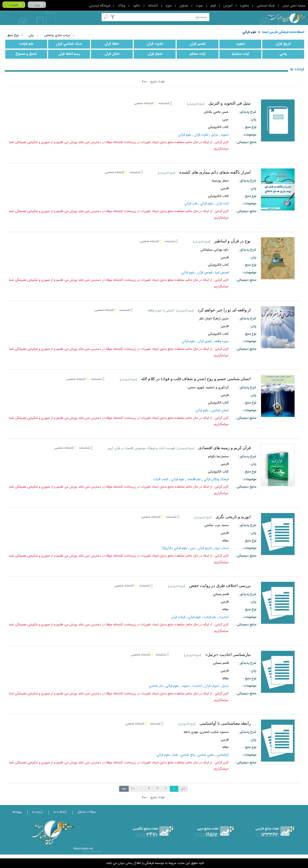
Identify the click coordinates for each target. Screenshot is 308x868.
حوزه (169, 6)
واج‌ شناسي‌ (187, 755)
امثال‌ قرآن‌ (112, 54)
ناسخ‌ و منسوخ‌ (26, 54)
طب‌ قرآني (191, 204)
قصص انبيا (222, 273)
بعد (124, 789)
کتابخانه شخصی (45, 17)
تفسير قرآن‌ (198, 44)
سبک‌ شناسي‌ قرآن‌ (69, 44)
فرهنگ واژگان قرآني (216, 479)
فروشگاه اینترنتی (99, 6)
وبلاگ (121, 6)
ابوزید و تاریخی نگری (233, 517)
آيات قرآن (222, 204)
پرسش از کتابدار (32, 17)
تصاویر (184, 6)
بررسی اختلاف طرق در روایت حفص (220, 586)
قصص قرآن (205, 273)
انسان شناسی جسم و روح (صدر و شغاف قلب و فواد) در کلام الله (196, 379)
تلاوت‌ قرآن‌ (155, 44)
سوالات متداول (87, 812)
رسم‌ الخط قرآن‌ (69, 54)
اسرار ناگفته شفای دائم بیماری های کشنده (215, 172)
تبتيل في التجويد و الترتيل (230, 103)
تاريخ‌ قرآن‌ (283, 44)
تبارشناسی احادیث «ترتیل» (228, 655)
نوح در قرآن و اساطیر (232, 241)
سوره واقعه (222, 341)
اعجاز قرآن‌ (155, 54)
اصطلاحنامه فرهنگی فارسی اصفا (283, 32)
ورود (37, 5)
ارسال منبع (19, 17)
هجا (175, 755)
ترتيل (225, 686)
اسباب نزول (221, 548)
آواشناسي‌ (223, 755)
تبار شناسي (156, 686)
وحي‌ (283, 54)
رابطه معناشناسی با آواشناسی (225, 723)
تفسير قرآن (205, 341)
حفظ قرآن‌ (112, 44)
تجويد (240, 44)
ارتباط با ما (60, 812)
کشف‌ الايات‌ (161, 479)
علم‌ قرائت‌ (26, 44)
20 (133, 789)
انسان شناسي (220, 410)
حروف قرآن (212, 686)
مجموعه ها (70, 17)
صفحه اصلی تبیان (294, 6)
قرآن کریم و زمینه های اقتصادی (225, 448)
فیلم (213, 6)
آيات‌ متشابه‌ (240, 54)
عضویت (14, 5)
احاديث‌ (224, 617)
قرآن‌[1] (167, 548)
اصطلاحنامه (83, 17)
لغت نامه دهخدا (6, 17)
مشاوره (245, 6)
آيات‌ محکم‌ (198, 54)
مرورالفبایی (57, 17)
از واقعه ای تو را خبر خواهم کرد (224, 310)
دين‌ (193, 548)
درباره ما (38, 812)
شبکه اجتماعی (266, 6)
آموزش (228, 6)
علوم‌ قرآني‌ (249, 32)
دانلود (137, 6)
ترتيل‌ (215, 135)
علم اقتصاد (194, 479)
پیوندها (17, 812)
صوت (199, 6)
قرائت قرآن (178, 617)
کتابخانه (153, 6)
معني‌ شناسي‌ (206, 755)
